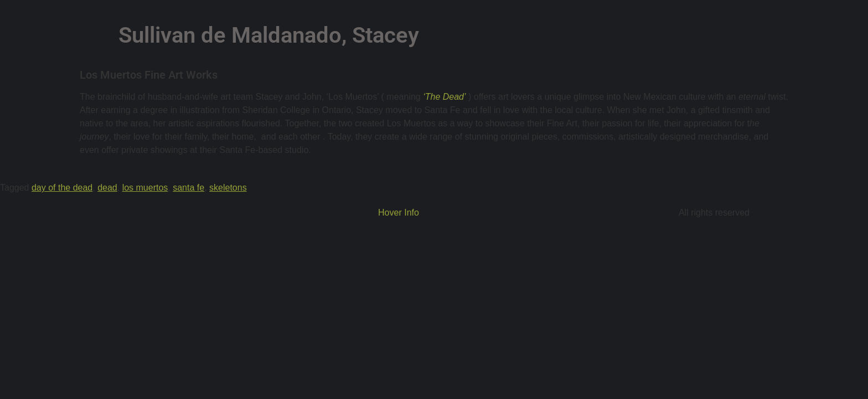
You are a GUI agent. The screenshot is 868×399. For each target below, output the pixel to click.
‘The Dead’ (443, 97)
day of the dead (62, 188)
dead (107, 188)
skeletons (228, 188)
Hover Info (399, 213)
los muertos (145, 188)
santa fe (188, 188)
